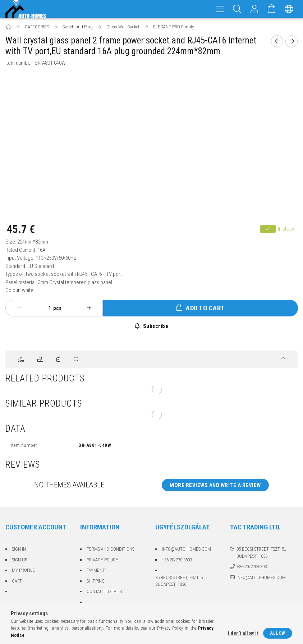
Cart (17, 581)
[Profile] (254, 9)
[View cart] (272, 9)
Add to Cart (205, 308)
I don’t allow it (243, 633)
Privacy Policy (102, 560)
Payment (96, 570)
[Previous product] (277, 41)
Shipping (96, 581)
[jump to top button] (283, 360)
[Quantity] (46, 308)
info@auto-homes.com (186, 549)
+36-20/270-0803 (177, 560)
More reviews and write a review (215, 485)
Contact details (104, 591)
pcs (57, 308)
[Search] (237, 9)
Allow (278, 633)
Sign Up (20, 560)
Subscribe (155, 326)
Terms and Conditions (111, 549)
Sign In (19, 549)
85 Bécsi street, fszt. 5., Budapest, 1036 (180, 581)
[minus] (19, 308)
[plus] (89, 308)
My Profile (23, 570)
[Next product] (291, 41)
